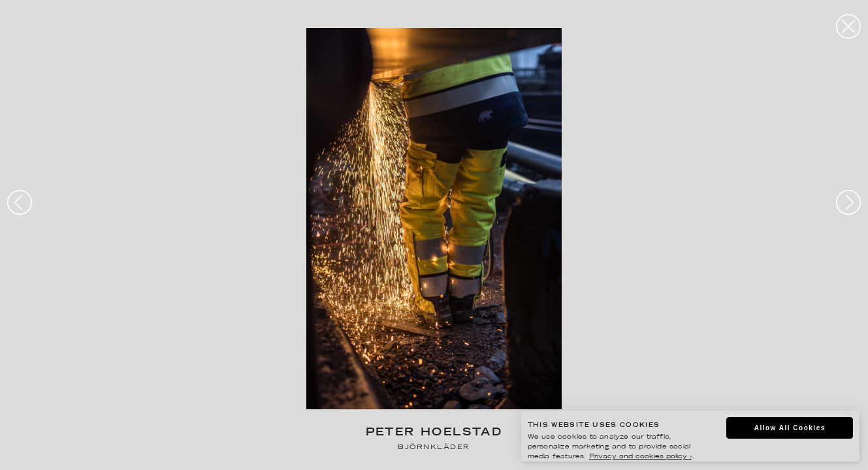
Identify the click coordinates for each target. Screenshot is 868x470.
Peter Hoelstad (434, 433)
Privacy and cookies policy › (640, 457)
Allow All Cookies (790, 428)
